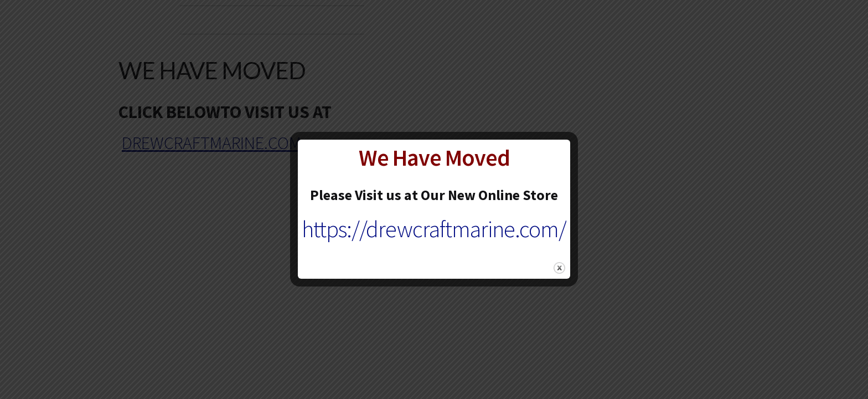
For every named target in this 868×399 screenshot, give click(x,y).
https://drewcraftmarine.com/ (434, 229)
